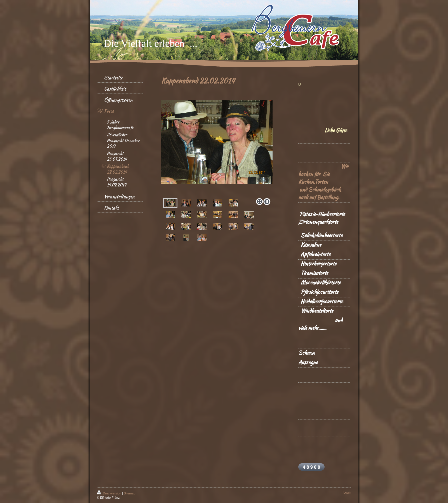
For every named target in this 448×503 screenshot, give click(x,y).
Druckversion (109, 493)
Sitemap (129, 493)
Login (347, 492)
